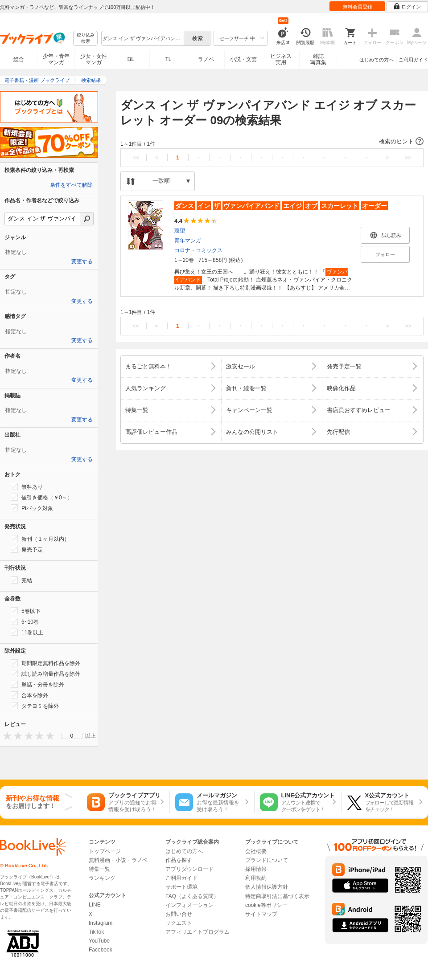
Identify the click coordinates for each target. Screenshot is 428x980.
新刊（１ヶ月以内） (40, 539)
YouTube (99, 941)
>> (408, 157)
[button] (272, 142)
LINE (95, 905)
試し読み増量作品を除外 (45, 674)
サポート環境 (181, 887)
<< (136, 157)
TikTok (96, 932)
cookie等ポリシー (266, 905)
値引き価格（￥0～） (42, 497)
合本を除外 (29, 695)
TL (168, 59)
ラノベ (206, 59)
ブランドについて (267, 860)
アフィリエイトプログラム (198, 932)
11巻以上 (27, 632)
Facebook (101, 950)
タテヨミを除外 (35, 706)
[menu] (72, 736)
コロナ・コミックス (198, 250)
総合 (19, 59)
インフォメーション (189, 905)
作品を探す (179, 860)
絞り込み (86, 39)
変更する (82, 261)
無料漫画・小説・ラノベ (118, 860)
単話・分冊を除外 (37, 684)
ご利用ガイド (413, 60)
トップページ (105, 851)
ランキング (102, 878)
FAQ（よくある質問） (192, 896)
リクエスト (179, 923)
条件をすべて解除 (71, 185)
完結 (21, 580)
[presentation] (5, 736)
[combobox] (142, 38)
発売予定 (27, 549)
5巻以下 (26, 611)
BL (131, 59)
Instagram (101, 923)
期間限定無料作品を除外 (45, 663)
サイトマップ (261, 914)
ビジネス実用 (281, 59)
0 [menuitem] (72, 736)
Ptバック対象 (32, 508)
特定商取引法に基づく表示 (277, 896)
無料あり (27, 486)
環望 (180, 231)
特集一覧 (99, 869)
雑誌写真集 (318, 59)
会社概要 (256, 851)
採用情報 (256, 869)
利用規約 (256, 878)
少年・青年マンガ (56, 59)
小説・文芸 (243, 59)
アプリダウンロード (189, 869)
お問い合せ (179, 914)
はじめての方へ (377, 60)
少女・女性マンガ (94, 59)
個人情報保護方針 (267, 887)
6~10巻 (25, 621)
